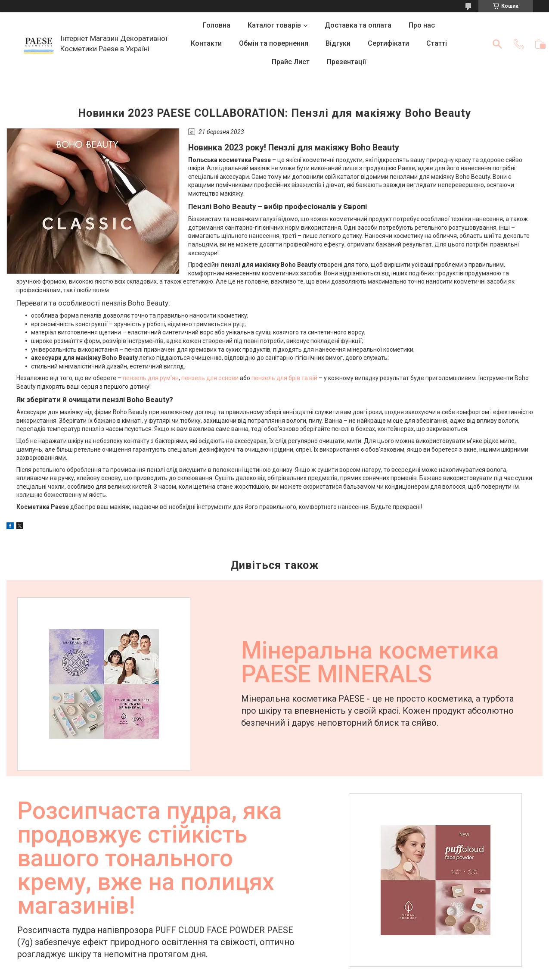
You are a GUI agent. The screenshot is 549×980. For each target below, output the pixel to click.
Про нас (422, 25)
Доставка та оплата (358, 25)
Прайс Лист (291, 62)
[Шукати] (497, 44)
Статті (437, 43)
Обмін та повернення (274, 43)
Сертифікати (388, 43)
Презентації (346, 62)
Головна (217, 25)
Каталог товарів (274, 25)
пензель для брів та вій (284, 378)
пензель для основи (210, 378)
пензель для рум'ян (151, 378)
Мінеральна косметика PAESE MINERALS (370, 663)
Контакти (206, 43)
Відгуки (338, 43)
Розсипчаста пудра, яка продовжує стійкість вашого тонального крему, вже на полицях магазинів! (149, 859)
